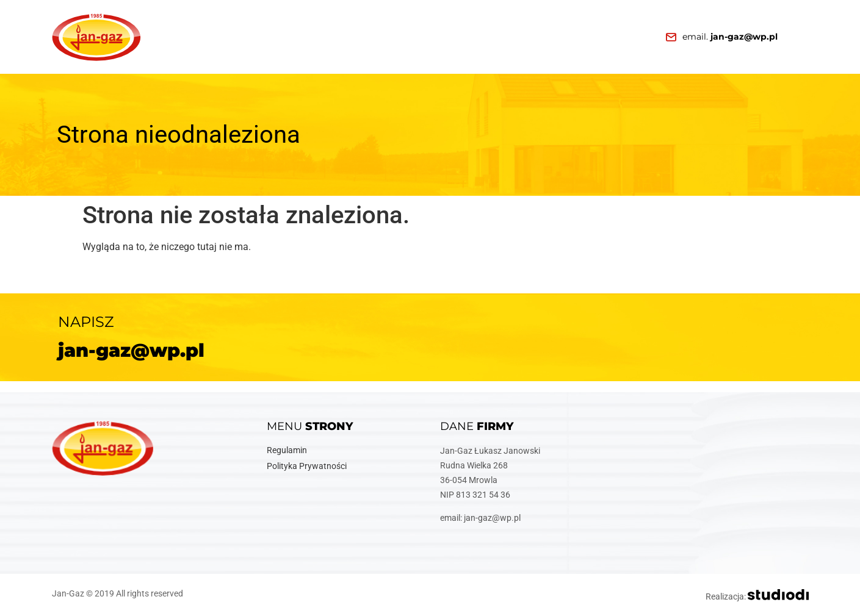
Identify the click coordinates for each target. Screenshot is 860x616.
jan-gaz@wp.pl (131, 350)
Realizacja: (757, 596)
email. (730, 37)
